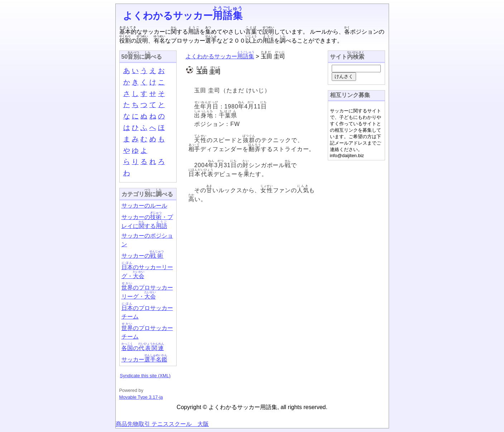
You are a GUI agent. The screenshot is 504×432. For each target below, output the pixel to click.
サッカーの (143, 256)
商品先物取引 (133, 424)
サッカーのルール (144, 206)
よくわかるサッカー (183, 16)
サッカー (144, 360)
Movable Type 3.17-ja (141, 397)
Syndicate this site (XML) (145, 376)
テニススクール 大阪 (179, 424)
